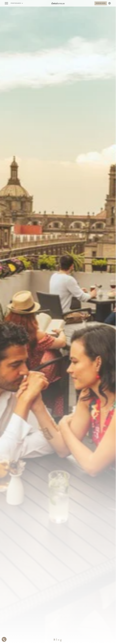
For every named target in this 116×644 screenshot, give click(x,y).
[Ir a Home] (58, 3)
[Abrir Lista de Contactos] (5, 639)
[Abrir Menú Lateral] (6, 3)
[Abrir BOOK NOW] (101, 3)
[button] (17, 3)
